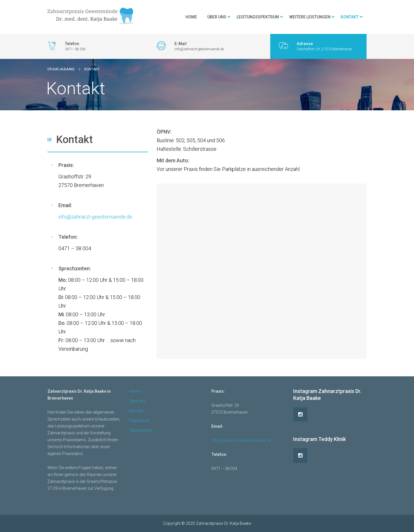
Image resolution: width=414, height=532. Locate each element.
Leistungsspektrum (258, 17)
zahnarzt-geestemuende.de (102, 217)
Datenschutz (141, 430)
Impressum (140, 421)
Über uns (217, 17)
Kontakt (350, 17)
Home (191, 17)
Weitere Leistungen (310, 17)
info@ (65, 217)
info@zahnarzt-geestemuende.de (241, 440)
